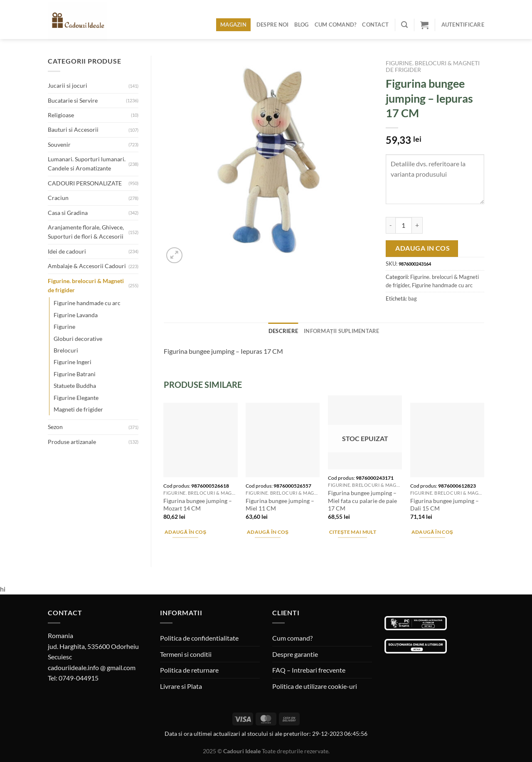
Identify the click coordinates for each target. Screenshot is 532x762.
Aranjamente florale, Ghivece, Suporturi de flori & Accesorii (86, 232)
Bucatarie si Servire (73, 100)
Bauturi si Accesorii (73, 129)
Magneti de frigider (78, 409)
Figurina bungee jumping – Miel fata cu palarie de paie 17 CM (362, 501)
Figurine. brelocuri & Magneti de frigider (86, 285)
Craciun (58, 198)
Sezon (55, 427)
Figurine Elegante (76, 398)
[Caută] (404, 25)
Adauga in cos (422, 248)
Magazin (233, 25)
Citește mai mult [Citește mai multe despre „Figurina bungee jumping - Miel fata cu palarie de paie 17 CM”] (353, 532)
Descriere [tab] (283, 331)
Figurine (64, 327)
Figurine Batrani (75, 374)
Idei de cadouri (67, 251)
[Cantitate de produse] (404, 225)
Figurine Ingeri (73, 362)
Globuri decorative (78, 339)
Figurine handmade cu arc (87, 303)
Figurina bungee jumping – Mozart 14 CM (198, 505)
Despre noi (273, 25)
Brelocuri (66, 350)
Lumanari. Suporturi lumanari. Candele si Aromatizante (87, 164)
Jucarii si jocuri (68, 85)
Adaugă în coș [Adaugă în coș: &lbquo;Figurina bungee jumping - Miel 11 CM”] (268, 532)
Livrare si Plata (181, 686)
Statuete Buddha (75, 386)
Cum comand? (336, 25)
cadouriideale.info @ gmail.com (92, 667)
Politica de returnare (189, 670)
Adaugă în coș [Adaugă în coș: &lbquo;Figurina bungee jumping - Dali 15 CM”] (432, 532)
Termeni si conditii (186, 654)
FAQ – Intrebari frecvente (309, 670)
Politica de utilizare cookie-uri (315, 686)
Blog (301, 25)
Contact (375, 25)
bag (413, 298)
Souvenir (59, 144)
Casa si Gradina (68, 213)
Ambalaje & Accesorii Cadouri (87, 266)
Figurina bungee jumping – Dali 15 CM (445, 505)
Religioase (61, 115)
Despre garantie (295, 654)
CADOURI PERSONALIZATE (85, 183)
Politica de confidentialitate (199, 638)
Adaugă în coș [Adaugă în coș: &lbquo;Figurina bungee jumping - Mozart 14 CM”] (186, 532)
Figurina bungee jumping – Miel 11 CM (280, 505)
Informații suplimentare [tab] (342, 331)
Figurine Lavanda (76, 315)
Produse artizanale (72, 442)
